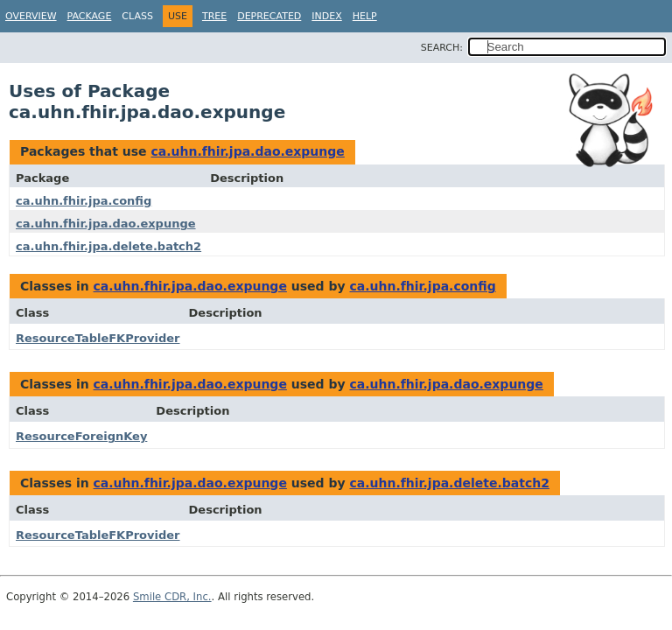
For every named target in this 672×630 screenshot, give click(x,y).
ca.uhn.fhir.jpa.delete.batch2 (108, 246)
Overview (31, 16)
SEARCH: (442, 48)
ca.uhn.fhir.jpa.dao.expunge (247, 151)
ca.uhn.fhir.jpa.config (84, 201)
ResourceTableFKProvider (98, 338)
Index (326, 16)
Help (365, 16)
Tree (214, 16)
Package (90, 16)
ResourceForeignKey (81, 436)
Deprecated (269, 16)
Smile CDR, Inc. (172, 597)
